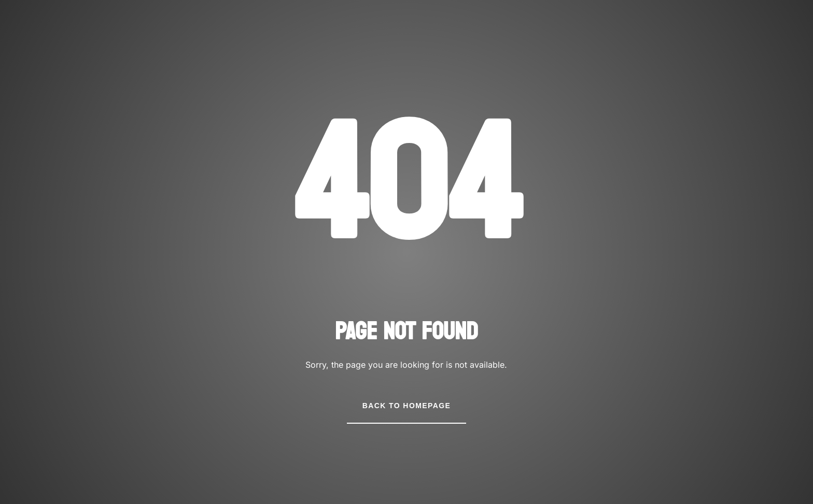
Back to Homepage (406, 406)
